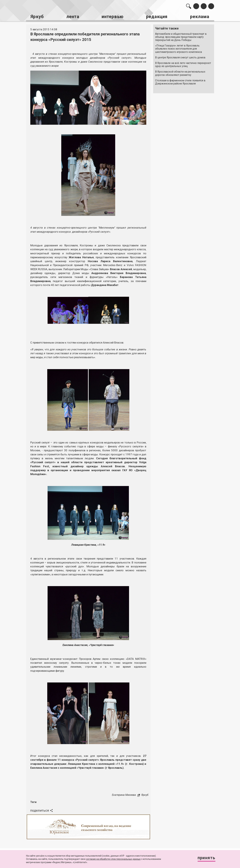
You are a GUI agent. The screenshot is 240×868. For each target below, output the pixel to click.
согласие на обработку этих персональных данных (113, 859)
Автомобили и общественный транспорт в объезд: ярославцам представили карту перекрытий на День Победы (181, 36)
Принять (206, 858)
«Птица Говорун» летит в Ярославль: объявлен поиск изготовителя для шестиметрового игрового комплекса (178, 48)
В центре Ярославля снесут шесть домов (180, 57)
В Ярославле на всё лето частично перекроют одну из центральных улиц (183, 64)
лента (72, 16)
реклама (200, 16)
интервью (112, 16)
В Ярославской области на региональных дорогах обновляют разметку (180, 73)
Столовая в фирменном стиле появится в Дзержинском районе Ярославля (180, 82)
